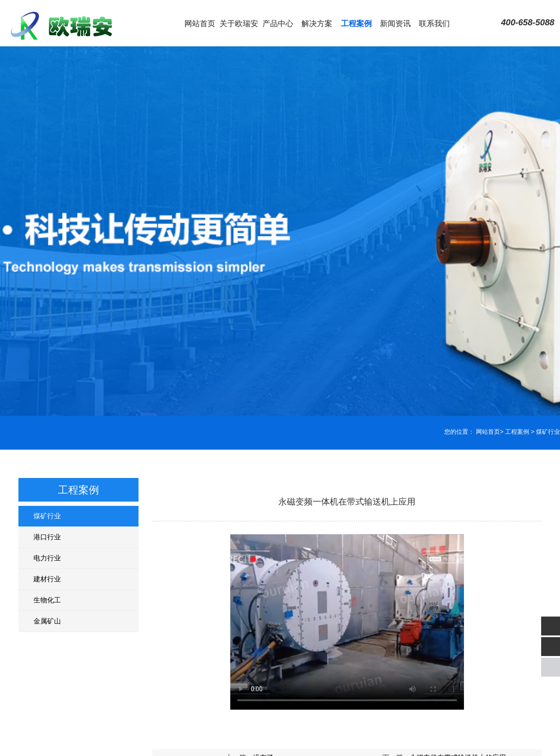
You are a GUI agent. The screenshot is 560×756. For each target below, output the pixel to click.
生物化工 (47, 600)
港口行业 (47, 537)
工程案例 (356, 24)
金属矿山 (47, 621)
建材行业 (47, 579)
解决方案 (317, 24)
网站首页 (200, 24)
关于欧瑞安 (239, 24)
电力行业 (47, 558)
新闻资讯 (395, 24)
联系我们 (434, 24)
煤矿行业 (548, 432)
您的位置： (459, 432)
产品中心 (278, 24)
